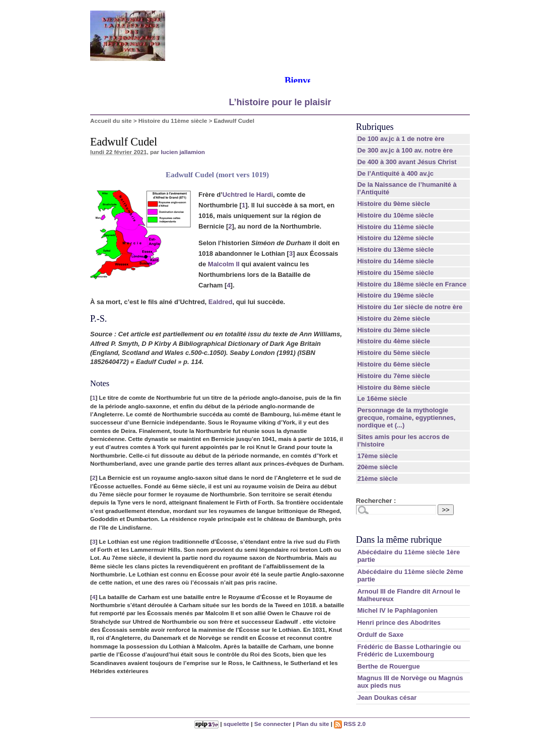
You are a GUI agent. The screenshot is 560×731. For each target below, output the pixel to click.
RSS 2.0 (350, 724)
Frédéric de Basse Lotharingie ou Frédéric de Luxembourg (409, 650)
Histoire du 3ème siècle (394, 330)
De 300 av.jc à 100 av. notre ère (405, 150)
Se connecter (273, 724)
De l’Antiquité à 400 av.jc (395, 173)
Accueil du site (111, 121)
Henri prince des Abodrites (399, 623)
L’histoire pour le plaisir (280, 102)
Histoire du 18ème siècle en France (412, 284)
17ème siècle (377, 456)
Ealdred (221, 302)
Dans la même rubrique (399, 540)
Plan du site (313, 724)
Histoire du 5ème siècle (394, 353)
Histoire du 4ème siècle (394, 341)
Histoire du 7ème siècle (394, 376)
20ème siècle (377, 467)
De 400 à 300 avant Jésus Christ (407, 162)
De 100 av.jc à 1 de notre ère (401, 139)
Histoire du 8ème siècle (394, 387)
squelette (236, 724)
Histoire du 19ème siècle (395, 295)
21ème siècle (377, 479)
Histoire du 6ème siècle (394, 364)
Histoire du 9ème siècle (394, 204)
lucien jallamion (183, 152)
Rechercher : (376, 501)
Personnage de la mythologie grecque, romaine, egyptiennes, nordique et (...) (406, 418)
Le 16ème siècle (382, 398)
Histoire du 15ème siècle (395, 273)
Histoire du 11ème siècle (173, 121)
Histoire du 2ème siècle (394, 318)
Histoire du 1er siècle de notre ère (410, 307)
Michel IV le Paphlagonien (397, 610)
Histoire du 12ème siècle (395, 238)
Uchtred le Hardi (248, 195)
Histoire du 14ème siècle (395, 261)
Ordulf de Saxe (380, 635)
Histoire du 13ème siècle (395, 249)
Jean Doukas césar (387, 698)
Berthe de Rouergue (388, 666)
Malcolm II (224, 264)
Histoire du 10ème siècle (395, 215)
